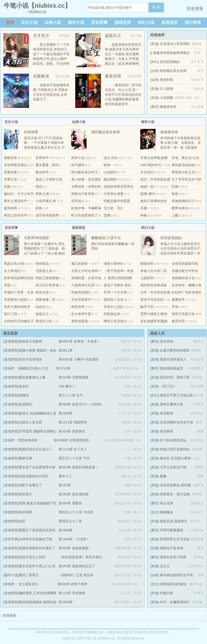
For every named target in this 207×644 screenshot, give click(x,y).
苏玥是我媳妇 (170, 62)
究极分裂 (166, 593)
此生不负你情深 (30, 359)
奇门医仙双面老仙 (173, 440)
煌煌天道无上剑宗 (32, 557)
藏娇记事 (25, 458)
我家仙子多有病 (83, 194)
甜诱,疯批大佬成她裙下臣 (38, 503)
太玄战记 (147, 172)
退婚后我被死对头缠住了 (37, 548)
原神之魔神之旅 (171, 404)
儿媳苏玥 (147, 278)
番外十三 (65, 476)
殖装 (175, 194)
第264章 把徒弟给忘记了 (77, 566)
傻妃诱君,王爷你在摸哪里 (38, 593)
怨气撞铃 (78, 165)
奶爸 (39, 208)
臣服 (175, 187)
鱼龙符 (24, 386)
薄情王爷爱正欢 (183, 314)
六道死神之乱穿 (83, 285)
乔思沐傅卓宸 (27, 440)
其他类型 (170, 22)
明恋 (39, 187)
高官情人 (78, 201)
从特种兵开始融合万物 (35, 539)
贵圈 (107, 215)
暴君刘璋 (178, 321)
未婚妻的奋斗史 (183, 278)
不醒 (144, 208)
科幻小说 (146, 22)
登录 (199, 9)
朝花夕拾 (42, 292)
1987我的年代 (151, 165)
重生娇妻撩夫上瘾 (32, 377)
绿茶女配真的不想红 (34, 476)
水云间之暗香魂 (47, 285)
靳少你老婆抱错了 (84, 215)
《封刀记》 (168, 386)
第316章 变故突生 (72, 431)
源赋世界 (11, 158)
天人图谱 (166, 89)
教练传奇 (78, 307)
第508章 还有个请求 (72, 584)
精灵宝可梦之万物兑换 (176, 395)
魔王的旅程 (79, 264)
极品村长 (42, 172)
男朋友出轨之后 (183, 172)
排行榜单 (193, 22)
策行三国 (11, 314)
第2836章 (66, 413)
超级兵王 (42, 314)
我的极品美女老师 (173, 71)
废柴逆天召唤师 (30, 341)
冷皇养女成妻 (114, 194)
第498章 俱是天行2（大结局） (81, 404)
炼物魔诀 (166, 512)
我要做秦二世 (45, 300)
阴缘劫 (24, 395)
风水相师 (25, 512)
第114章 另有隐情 (72, 593)
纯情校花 (42, 264)
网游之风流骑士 (115, 321)
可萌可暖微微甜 (171, 530)
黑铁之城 (42, 194)
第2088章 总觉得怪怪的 (72, 440)
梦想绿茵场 (79, 321)
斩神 (107, 165)
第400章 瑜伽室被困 (73, 548)
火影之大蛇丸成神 (84, 271)
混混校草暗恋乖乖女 (119, 187)
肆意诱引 (25, 494)
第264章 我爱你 (70, 503)
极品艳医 (110, 179)
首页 (10, 22)
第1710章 (63, 368)
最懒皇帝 (178, 300)
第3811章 (66, 350)
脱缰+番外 (148, 194)
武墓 (7, 187)
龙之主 (165, 566)
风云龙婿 (166, 503)
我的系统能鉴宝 (171, 368)
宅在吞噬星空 (81, 300)
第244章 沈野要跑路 (73, 377)
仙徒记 (40, 307)
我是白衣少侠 (14, 264)
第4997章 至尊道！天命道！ (79, 341)
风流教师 (166, 413)
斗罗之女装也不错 (173, 467)
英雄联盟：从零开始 (86, 278)
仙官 (22, 521)
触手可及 (147, 307)
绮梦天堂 (11, 179)
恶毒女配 (11, 172)
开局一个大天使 (115, 292)
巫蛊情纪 (25, 404)
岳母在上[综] (113, 307)
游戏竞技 (123, 22)
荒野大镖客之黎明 (154, 314)
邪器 (7, 285)
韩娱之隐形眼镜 (47, 278)
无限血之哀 (44, 271)
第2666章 (66, 530)
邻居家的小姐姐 (16, 300)
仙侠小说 (53, 22)
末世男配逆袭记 (16, 165)
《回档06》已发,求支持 (76, 575)
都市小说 (76, 22)
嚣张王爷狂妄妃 (152, 300)
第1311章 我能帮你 (73, 422)
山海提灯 (110, 172)
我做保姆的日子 (183, 201)
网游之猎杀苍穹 (16, 215)
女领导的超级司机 (185, 264)
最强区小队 (44, 321)
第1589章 (66, 602)
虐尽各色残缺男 (47, 215)
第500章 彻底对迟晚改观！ (78, 467)
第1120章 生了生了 (73, 449)
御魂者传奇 (168, 107)
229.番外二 (67, 386)
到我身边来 (112, 314)
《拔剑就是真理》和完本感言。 (82, 557)
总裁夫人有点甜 (30, 422)
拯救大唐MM (113, 264)
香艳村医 (166, 80)
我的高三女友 (114, 300)
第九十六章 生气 (71, 395)
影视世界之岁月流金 (175, 539)
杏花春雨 (166, 431)
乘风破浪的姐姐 (183, 165)
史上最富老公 (29, 584)
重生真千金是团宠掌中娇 (37, 467)
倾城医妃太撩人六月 (33, 368)
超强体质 (11, 208)
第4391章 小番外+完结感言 (79, 359)
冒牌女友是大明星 (173, 557)
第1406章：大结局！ (74, 539)
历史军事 (99, 22)
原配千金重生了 (30, 485)
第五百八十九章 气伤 (74, 458)
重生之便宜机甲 (16, 201)
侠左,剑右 (111, 158)
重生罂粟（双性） (49, 165)
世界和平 (42, 158)
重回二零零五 (29, 575)
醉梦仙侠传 (180, 208)
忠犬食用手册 (81, 314)
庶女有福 (166, 341)
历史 (191, 9)
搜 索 (156, 7)
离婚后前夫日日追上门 (35, 449)
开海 (175, 307)
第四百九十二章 (70, 521)
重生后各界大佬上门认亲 (37, 566)
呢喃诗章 (147, 264)
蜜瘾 (163, 476)
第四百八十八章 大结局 (76, 512)
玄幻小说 (29, 22)
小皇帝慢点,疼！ (48, 201)
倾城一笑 (147, 187)
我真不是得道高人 (173, 359)
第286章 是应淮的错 (73, 494)
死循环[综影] (80, 292)
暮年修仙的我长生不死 (176, 575)
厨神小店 (78, 158)
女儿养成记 (12, 271)
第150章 (65, 485)
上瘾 (175, 215)
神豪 (144, 215)
